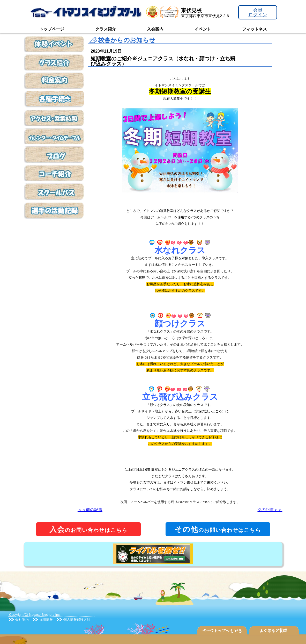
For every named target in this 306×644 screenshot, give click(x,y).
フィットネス (255, 29)
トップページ (52, 29)
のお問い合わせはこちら (88, 529)
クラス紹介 (106, 29)
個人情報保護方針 (77, 620)
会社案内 (22, 620)
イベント (203, 29)
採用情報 (46, 620)
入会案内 (155, 29)
